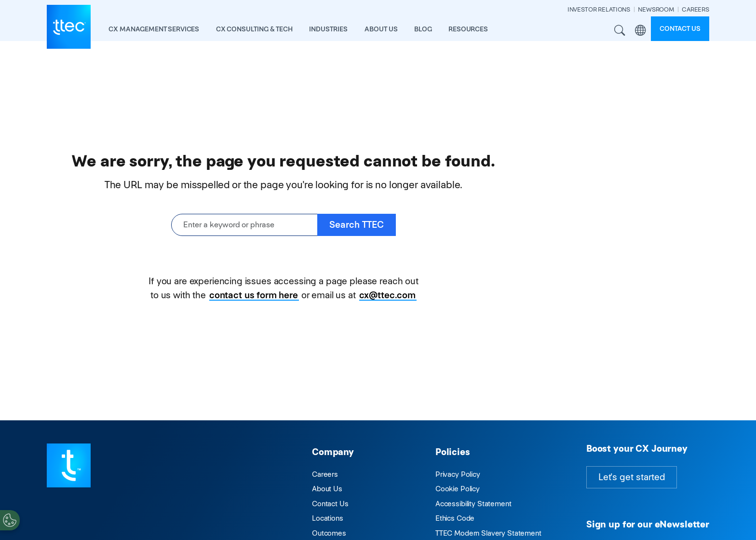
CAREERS (695, 9)
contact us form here (254, 295)
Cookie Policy (458, 489)
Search (620, 31)
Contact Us (330, 504)
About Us (327, 489)
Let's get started (632, 477)
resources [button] (468, 29)
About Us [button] (381, 29)
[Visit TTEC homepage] (69, 465)
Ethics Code (455, 518)
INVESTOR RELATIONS (599, 9)
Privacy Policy (458, 474)
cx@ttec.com (387, 295)
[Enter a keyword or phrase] (244, 225)
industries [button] (328, 29)
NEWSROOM (656, 9)
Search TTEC (357, 225)
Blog (423, 29)
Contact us (680, 28)
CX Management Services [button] (154, 29)
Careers (325, 474)
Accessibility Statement (473, 504)
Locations (328, 518)
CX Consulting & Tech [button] (254, 29)
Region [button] (641, 31)
